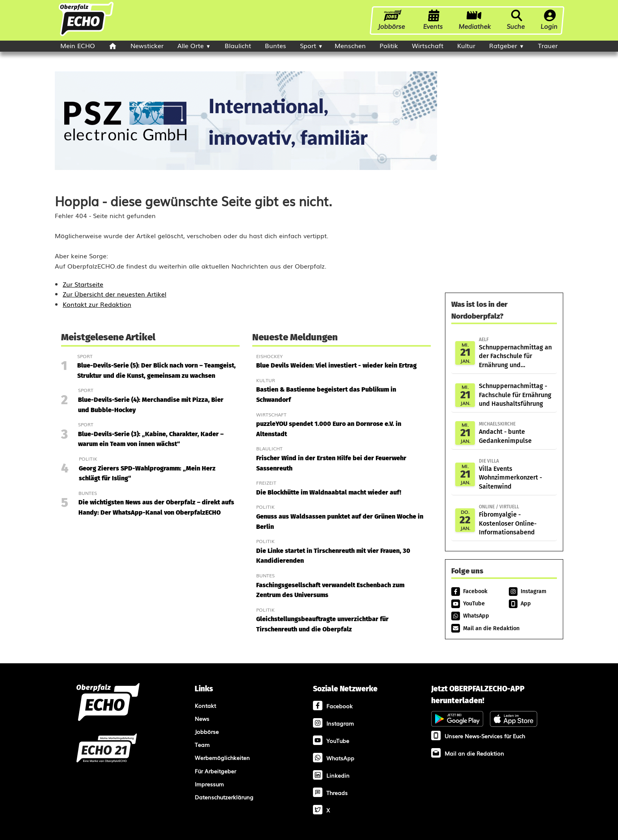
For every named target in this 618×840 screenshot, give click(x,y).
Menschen (350, 45)
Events (433, 20)
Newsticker (147, 45)
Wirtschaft (428, 45)
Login (549, 20)
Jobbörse (392, 20)
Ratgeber (503, 45)
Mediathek (475, 20)
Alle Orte (191, 45)
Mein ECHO (78, 45)
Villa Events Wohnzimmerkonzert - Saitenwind (516, 474)
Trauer (548, 45)
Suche (516, 20)
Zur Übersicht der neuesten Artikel (114, 294)
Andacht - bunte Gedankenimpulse (516, 432)
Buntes (275, 45)
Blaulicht (238, 45)
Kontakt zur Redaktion (97, 304)
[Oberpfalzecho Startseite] (86, 35)
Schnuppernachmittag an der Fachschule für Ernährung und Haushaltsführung (516, 353)
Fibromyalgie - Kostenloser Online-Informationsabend (516, 520)
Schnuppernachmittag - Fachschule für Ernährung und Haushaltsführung (515, 395)
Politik (389, 45)
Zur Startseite (83, 284)
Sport (308, 45)
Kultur (466, 45)
